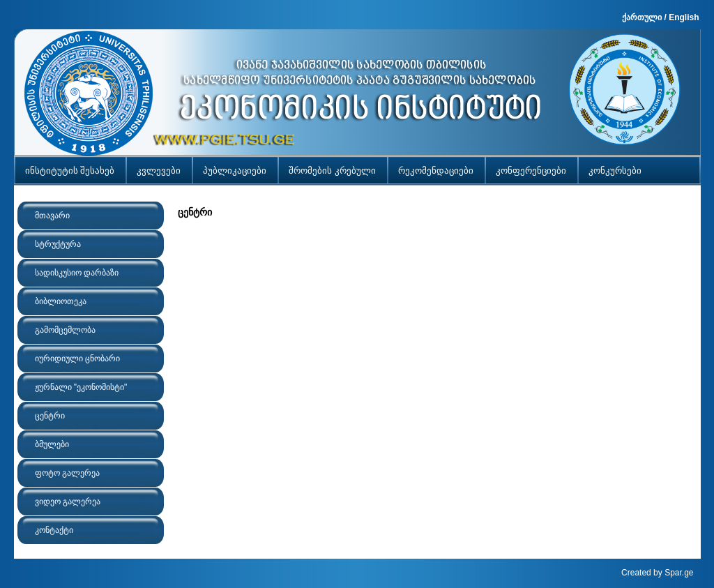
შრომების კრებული (332, 171)
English (684, 17)
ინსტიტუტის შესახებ (70, 171)
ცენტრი (50, 416)
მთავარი (52, 216)
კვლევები (159, 171)
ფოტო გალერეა (67, 473)
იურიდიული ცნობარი (77, 359)
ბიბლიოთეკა (61, 301)
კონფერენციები (531, 171)
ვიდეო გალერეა (68, 502)
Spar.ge (679, 573)
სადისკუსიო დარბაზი (77, 273)
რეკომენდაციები (436, 171)
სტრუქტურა (58, 244)
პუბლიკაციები (235, 171)
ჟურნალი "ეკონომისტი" (81, 387)
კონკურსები (615, 171)
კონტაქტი (54, 530)
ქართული (642, 17)
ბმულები (52, 444)
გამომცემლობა (65, 330)
